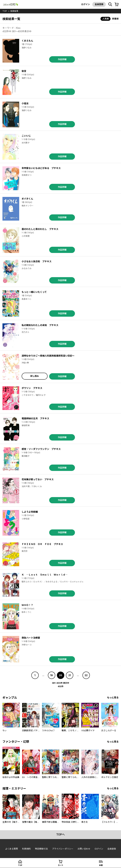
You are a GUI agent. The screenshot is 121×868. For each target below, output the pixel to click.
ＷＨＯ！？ (27, 605)
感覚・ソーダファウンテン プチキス (41, 449)
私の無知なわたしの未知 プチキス (40, 325)
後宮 (24, 71)
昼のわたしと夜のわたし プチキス (40, 229)
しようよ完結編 (30, 512)
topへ (60, 835)
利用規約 (26, 849)
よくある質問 (11, 849)
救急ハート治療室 (31, 638)
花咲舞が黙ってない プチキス (38, 479)
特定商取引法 (41, 849)
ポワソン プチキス (32, 388)
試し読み (35, 376)
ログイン (86, 4)
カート (61, 865)
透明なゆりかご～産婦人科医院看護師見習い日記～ (48, 356)
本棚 (101, 865)
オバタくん (27, 199)
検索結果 (14, 11)
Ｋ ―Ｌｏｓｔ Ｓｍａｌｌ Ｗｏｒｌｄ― (45, 575)
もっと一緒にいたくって (34, 292)
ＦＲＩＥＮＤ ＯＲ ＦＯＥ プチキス (42, 544)
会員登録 (99, 4)
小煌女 (25, 103)
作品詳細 (62, 59)
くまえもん (27, 41)
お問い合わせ (84, 849)
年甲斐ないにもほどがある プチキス (41, 168)
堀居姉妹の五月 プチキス (35, 418)
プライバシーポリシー (63, 849)
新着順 (115, 19)
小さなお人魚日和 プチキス (37, 261)
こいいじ (26, 136)
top (5, 11)
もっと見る (113, 697)
